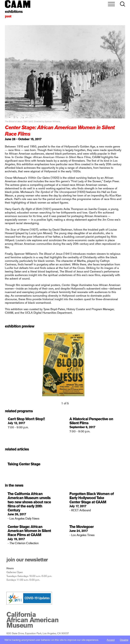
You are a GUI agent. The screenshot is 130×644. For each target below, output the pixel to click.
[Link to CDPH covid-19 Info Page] (29, 598)
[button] (123, 4)
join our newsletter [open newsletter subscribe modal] (27, 560)
